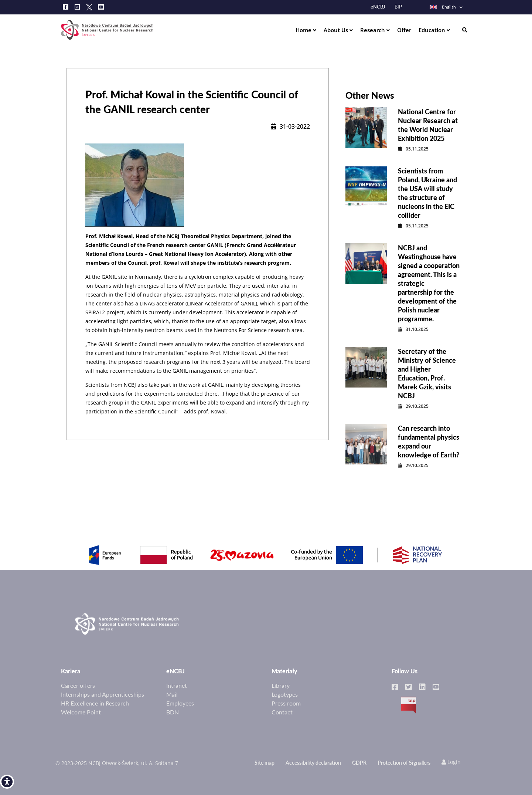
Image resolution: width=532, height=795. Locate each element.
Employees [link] (180, 703)
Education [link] (433, 30)
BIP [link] (398, 7)
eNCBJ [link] (378, 7)
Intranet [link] (177, 685)
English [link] (442, 7)
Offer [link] (404, 30)
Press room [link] (286, 703)
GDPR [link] (359, 763)
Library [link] (281, 685)
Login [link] (451, 762)
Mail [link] (172, 694)
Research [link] (373, 30)
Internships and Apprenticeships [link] (103, 694)
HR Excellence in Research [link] (95, 703)
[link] (7, 782)
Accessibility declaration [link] (313, 763)
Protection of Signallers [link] (404, 763)
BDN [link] (173, 712)
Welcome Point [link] (81, 712)
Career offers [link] (78, 685)
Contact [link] (282, 712)
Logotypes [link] (285, 694)
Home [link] (304, 30)
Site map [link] (265, 763)
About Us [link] (337, 30)
